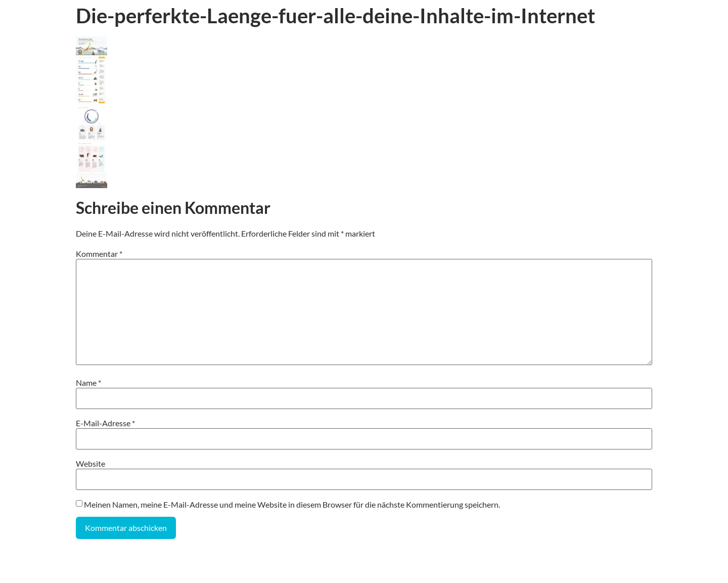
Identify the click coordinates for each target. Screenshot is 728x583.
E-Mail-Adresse (105, 423)
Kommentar (99, 254)
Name (88, 383)
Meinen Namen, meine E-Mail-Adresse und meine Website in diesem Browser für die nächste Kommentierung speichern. (292, 505)
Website (90, 464)
